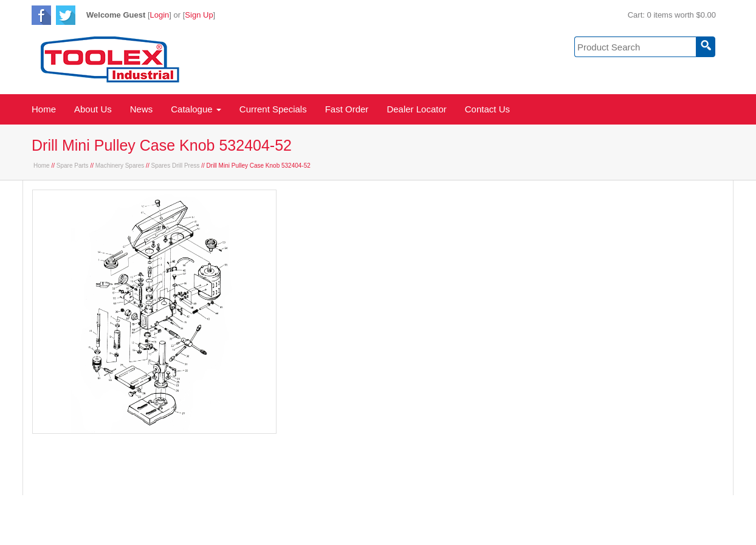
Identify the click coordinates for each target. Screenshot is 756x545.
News (142, 109)
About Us (93, 109)
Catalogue (196, 109)
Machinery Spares (120, 166)
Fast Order (347, 109)
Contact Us (487, 109)
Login (160, 15)
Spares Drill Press (175, 166)
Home (44, 109)
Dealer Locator (416, 109)
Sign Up (199, 15)
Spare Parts (73, 166)
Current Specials (273, 109)
